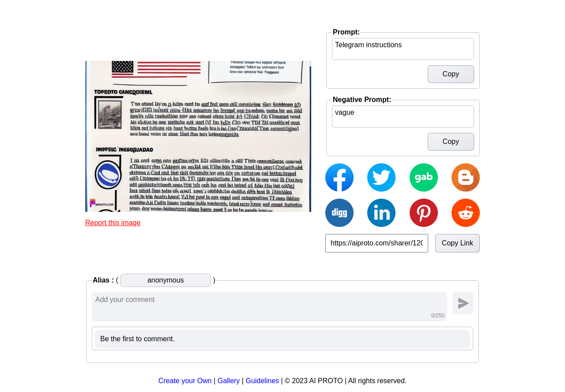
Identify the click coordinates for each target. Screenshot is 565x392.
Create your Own (185, 381)
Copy (451, 74)
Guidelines (262, 381)
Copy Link (458, 243)
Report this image (113, 223)
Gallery (229, 381)
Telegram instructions (403, 49)
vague (403, 117)
